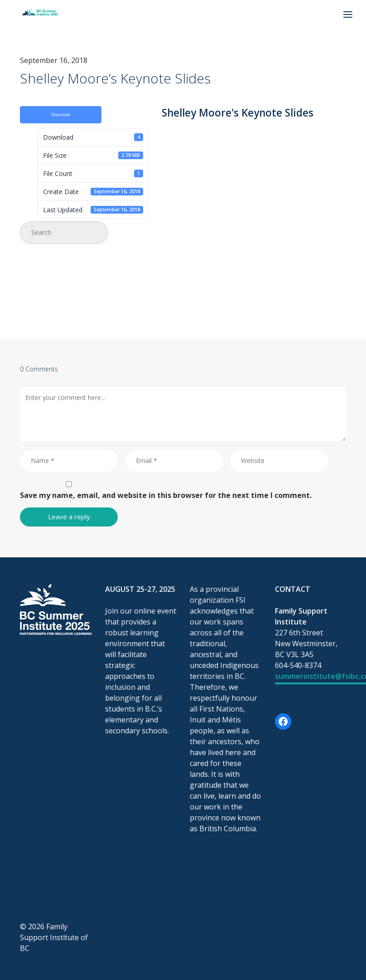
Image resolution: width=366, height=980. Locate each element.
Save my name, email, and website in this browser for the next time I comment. (166, 495)
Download (61, 115)
